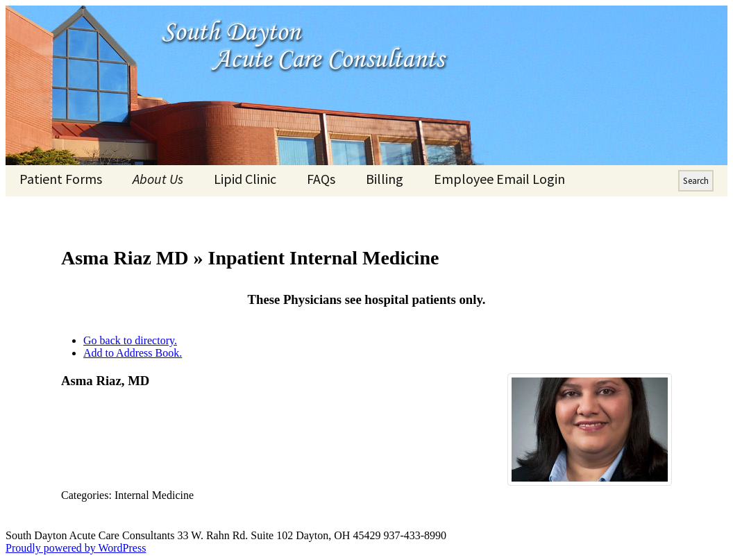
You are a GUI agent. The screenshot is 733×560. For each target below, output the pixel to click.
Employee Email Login (499, 179)
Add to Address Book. (133, 353)
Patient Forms (61, 179)
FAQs (321, 179)
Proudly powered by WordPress (76, 548)
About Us (158, 179)
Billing (385, 179)
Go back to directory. (130, 340)
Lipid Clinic (245, 179)
